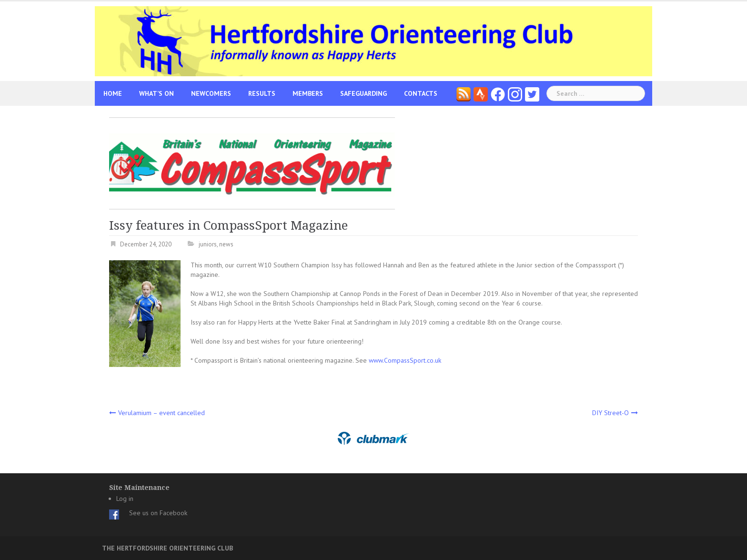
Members (308, 93)
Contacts (421, 93)
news (226, 244)
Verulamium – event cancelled (162, 413)
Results (262, 93)
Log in (125, 499)
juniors (208, 244)
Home (113, 93)
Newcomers (211, 93)
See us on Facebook (158, 513)
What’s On (156, 93)
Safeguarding (363, 93)
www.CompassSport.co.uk (405, 360)
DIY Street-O (611, 413)
